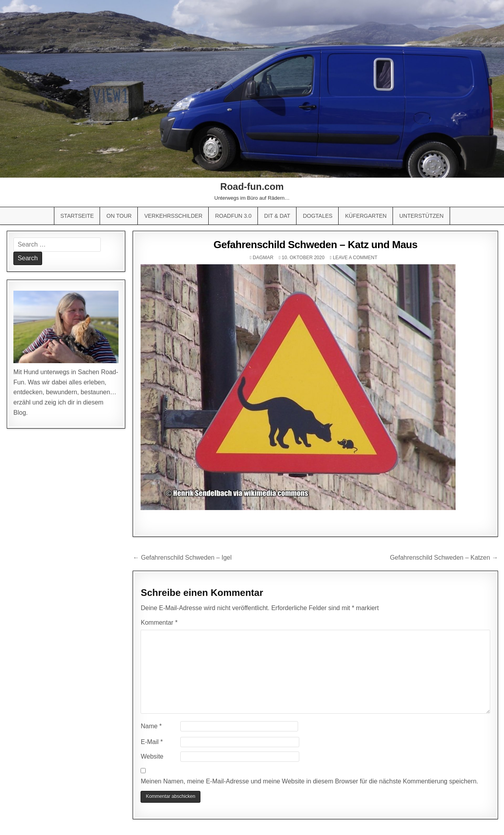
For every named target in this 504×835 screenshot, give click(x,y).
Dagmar (263, 258)
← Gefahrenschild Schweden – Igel (182, 558)
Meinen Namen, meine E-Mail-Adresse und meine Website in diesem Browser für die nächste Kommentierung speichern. (309, 781)
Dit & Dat (277, 216)
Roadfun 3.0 (233, 216)
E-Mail (152, 742)
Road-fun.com (252, 186)
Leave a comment (355, 258)
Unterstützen (422, 216)
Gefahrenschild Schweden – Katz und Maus (315, 245)
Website (152, 756)
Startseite (77, 216)
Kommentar (159, 623)
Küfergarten (366, 216)
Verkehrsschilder (173, 216)
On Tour (119, 216)
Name (151, 726)
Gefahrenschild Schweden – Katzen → (444, 558)
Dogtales (318, 216)
